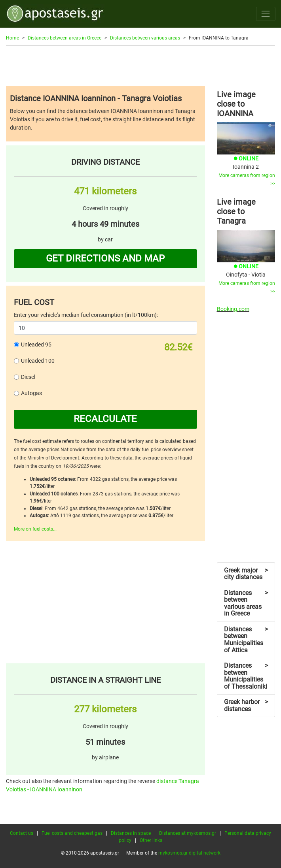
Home (12, 38)
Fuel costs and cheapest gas (72, 833)
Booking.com (233, 309)
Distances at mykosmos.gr (188, 833)
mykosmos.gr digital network (189, 853)
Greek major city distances (246, 574)
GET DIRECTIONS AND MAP (105, 258)
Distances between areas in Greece (65, 38)
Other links (151, 840)
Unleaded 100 (38, 361)
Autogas (31, 393)
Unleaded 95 (36, 345)
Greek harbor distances (246, 705)
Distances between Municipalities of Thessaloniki (246, 676)
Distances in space (131, 833)
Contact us (22, 833)
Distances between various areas (145, 38)
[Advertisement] (140, 66)
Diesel (28, 377)
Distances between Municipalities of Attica (246, 640)
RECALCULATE (105, 419)
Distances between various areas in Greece (246, 603)
